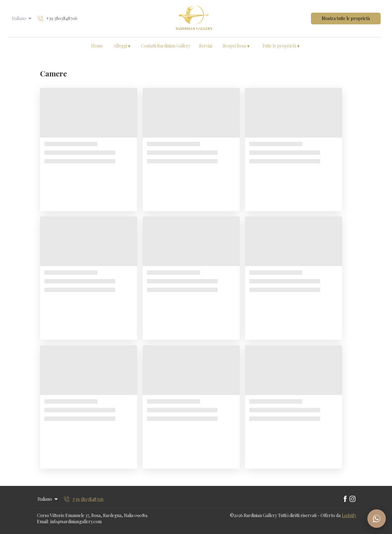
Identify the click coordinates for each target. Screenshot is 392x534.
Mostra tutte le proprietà (346, 18)
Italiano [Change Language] (22, 18)
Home (97, 46)
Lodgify (349, 515)
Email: (43, 522)
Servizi (206, 46)
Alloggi (122, 46)
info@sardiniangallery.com (76, 522)
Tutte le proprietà (281, 46)
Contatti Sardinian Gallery (166, 46)
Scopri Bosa (236, 46)
